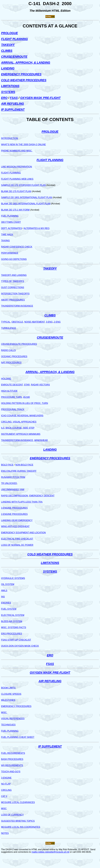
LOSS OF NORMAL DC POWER (17, 545)
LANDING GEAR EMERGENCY (17, 520)
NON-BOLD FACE (24, 465)
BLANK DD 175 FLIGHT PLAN (16, 191)
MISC (4, 809)
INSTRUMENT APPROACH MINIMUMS (21, 434)
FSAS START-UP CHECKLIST (16, 640)
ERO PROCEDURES (12, 634)
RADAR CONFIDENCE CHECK (17, 247)
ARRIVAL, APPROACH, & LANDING (26, 63)
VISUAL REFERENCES (13, 719)
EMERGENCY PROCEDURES (21, 74)
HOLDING (6, 379)
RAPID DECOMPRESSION (15, 496)
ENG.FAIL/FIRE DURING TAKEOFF (19, 471)
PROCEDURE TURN (11, 397)
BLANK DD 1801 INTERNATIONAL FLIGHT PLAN (26, 204)
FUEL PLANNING (10, 216)
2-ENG (57, 322)
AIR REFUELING (13, 104)
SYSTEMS (8, 92)
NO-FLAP (6, 784)
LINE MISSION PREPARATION (17, 167)
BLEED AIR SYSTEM (12, 621)
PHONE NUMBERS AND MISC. (17, 151)
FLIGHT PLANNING (14, 39)
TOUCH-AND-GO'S (11, 772)
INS (3, 597)
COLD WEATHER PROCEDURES (24, 80)
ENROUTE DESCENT (12, 385)
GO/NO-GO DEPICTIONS (14, 259)
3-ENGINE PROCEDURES (14, 508)
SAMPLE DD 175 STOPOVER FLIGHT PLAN (23, 185)
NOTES (5, 833)
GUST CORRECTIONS (13, 287)
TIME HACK (7, 235)
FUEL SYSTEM (9, 609)
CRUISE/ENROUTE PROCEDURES (19, 344)
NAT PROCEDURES (11, 363)
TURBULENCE (9, 328)
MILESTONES (8, 700)
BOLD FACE (7, 465)
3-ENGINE (6, 778)
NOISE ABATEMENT (35, 322)
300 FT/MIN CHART (11, 222)
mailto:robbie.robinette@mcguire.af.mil (50, 852)
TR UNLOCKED (9, 483)
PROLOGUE (9, 33)
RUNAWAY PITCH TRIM (13, 477)
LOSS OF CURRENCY (12, 815)
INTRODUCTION (10, 138)
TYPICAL (6, 322)
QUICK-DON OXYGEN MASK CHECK (20, 646)
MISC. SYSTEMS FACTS (14, 627)
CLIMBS (7, 51)
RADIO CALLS (8, 350)
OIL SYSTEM (8, 584)
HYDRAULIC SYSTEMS (13, 578)
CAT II (4, 796)
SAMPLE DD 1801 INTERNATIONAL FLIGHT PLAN (27, 197)
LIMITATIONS (10, 86)
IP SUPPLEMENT (13, 110)
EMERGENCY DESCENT (42, 496)
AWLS (4, 590)
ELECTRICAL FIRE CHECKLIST (17, 539)
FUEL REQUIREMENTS (13, 753)
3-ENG (49, 322)
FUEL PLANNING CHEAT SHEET (18, 737)
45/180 (26, 397)
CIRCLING (6, 790)
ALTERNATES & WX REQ (37, 228)
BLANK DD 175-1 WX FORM (15, 210)
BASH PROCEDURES (12, 759)
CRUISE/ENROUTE (14, 57)
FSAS (14, 98)
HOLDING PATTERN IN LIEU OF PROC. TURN (24, 403)
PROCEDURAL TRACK (13, 409)
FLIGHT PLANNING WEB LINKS (17, 179)
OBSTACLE (17, 322)
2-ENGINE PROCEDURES (14, 514)
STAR (27, 385)
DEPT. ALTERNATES (11, 228)
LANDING (8, 68)
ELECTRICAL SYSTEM (13, 615)
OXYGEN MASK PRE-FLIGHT (40, 98)
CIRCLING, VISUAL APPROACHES (19, 422)
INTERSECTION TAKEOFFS (15, 294)
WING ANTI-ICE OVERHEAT (15, 526)
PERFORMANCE (10, 253)
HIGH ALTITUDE (9, 391)
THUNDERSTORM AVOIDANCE (17, 306)
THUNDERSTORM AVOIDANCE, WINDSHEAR (24, 440)
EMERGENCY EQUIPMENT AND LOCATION (23, 533)
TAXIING (5, 241)
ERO (4, 98)
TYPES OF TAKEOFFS (13, 281)
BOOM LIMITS (8, 688)
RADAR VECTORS (40, 385)
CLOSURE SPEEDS (11, 694)
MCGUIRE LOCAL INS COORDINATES (21, 827)
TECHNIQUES (8, 725)
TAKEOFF (8, 45)
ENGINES (6, 603)
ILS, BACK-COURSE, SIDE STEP (18, 428)
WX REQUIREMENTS (12, 765)
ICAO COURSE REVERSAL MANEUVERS (22, 416)
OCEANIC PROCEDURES (14, 356)
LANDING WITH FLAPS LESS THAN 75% (22, 502)
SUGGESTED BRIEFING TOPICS (18, 821)
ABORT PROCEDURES (13, 300)
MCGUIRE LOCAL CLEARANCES (18, 802)
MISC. (4, 712)
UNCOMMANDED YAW (13, 489)
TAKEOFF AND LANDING (14, 275)
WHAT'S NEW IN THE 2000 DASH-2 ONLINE (23, 145)
